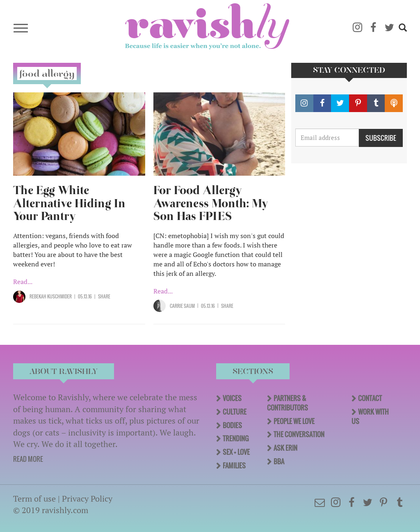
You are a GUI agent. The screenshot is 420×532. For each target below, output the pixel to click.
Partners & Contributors (288, 403)
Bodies (232, 425)
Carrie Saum (182, 306)
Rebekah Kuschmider (51, 296)
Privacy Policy (87, 499)
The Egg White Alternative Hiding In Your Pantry (69, 203)
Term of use (34, 499)
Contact (370, 398)
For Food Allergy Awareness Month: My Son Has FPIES (211, 203)
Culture (235, 412)
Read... (23, 282)
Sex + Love (236, 452)
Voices (232, 398)
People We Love (294, 421)
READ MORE (28, 459)
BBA (279, 461)
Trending (236, 438)
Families (234, 465)
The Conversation (299, 434)
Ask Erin (285, 448)
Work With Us (370, 416)
